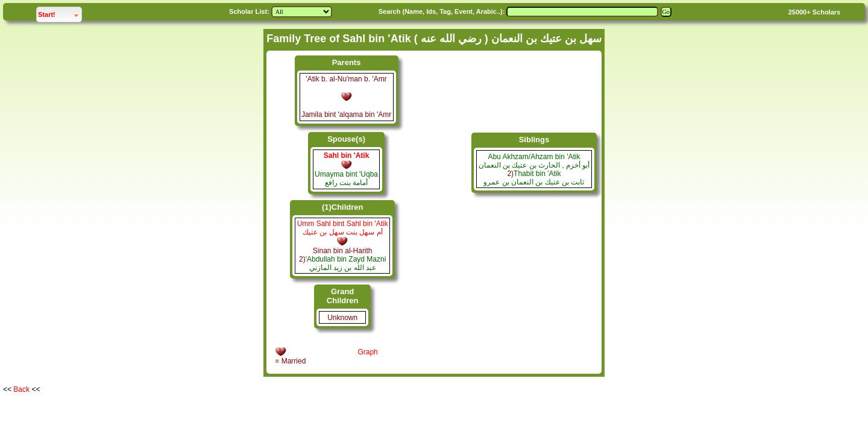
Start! (60, 13)
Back (21, 389)
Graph (367, 352)
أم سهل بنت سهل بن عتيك (343, 232)
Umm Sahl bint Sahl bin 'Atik (343, 224)
